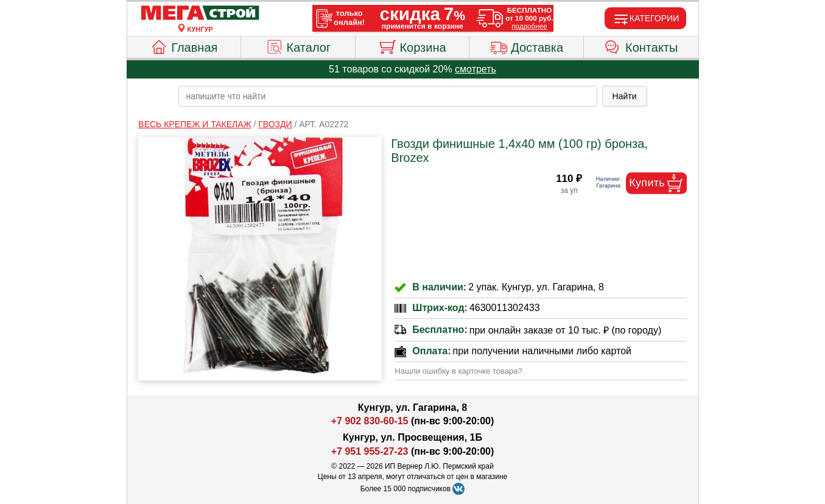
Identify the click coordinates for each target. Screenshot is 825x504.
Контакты (641, 46)
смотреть (476, 69)
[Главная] (200, 13)
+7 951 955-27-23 (370, 451)
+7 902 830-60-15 (370, 421)
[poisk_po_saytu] (388, 96)
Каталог (298, 46)
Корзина (412, 46)
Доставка (526, 46)
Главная (184, 46)
